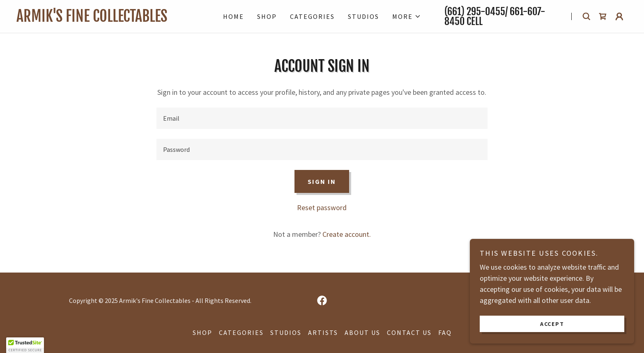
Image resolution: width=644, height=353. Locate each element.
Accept (552, 323)
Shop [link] (267, 16)
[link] (108, 19)
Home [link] (233, 16)
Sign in (322, 181)
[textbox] (322, 118)
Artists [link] (323, 332)
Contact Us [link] (409, 332)
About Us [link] (362, 332)
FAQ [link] (445, 332)
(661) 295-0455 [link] (475, 11)
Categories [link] (312, 16)
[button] (407, 16)
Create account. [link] (347, 234)
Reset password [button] (322, 207)
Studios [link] (363, 16)
